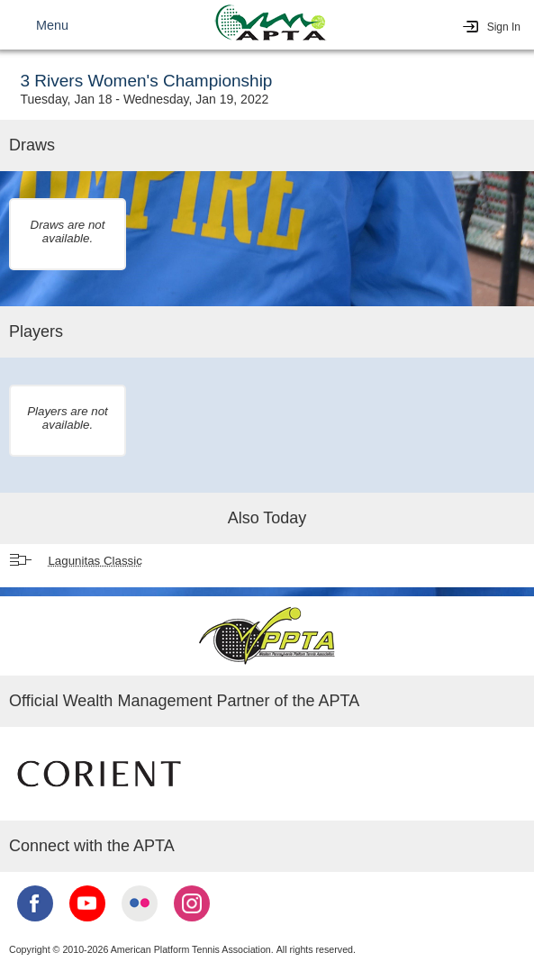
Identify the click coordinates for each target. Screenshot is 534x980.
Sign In (504, 27)
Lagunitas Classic (95, 561)
